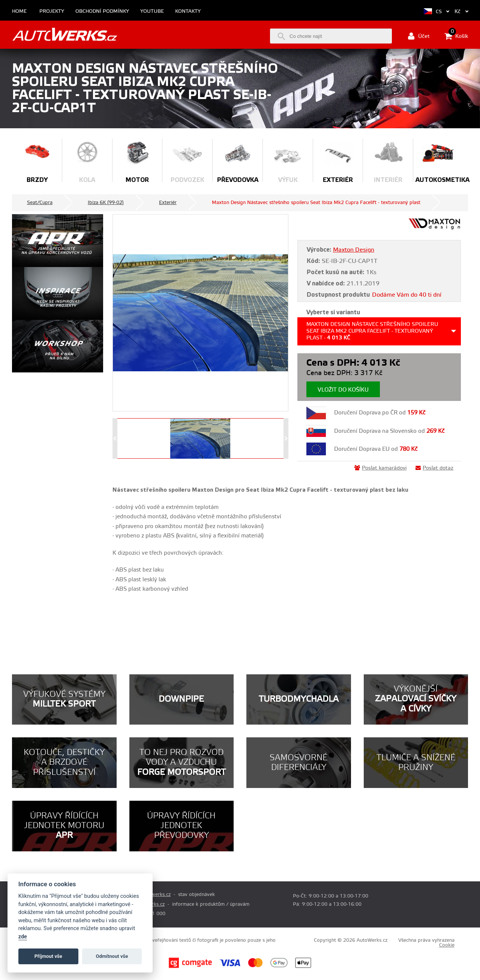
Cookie (447, 945)
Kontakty (188, 11)
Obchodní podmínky (102, 11)
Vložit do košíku (343, 390)
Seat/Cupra (40, 203)
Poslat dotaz (434, 468)
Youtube (152, 11)
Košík (456, 36)
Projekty (52, 11)
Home (19, 11)
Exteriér (168, 203)
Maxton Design (354, 250)
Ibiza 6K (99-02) (106, 203)
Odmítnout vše (112, 956)
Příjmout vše (48, 956)
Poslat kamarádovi (380, 468)
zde (23, 937)
